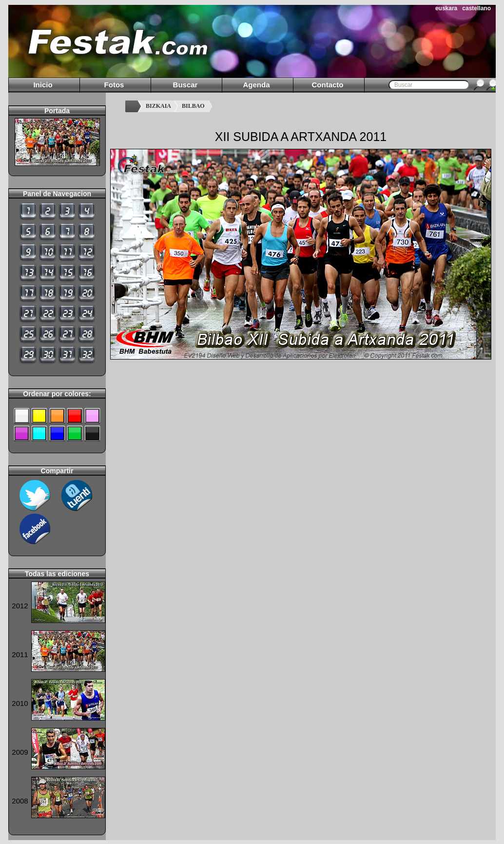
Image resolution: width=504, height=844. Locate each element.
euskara (446, 8)
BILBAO (193, 106)
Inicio (43, 85)
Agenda (256, 85)
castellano (476, 8)
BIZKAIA (158, 106)
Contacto (328, 85)
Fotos (114, 85)
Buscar (185, 85)
